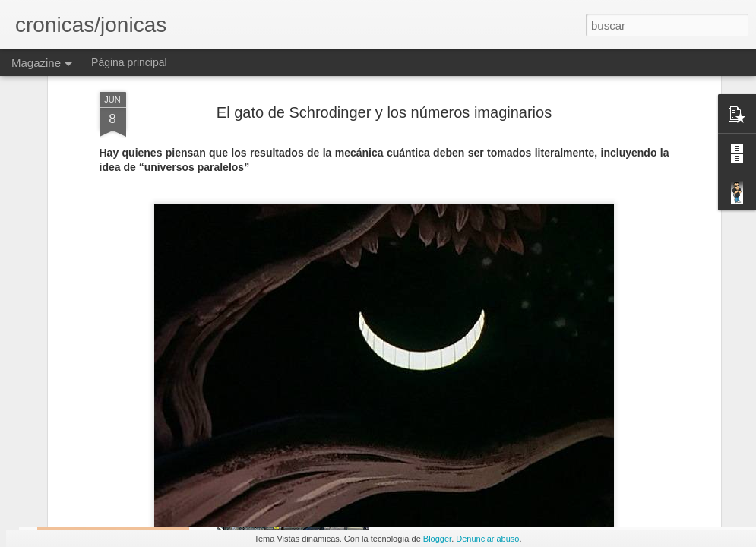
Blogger (437, 539)
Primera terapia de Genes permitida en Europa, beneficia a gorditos (476, 421)
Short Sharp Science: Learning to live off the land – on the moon (662, 414)
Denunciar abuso (487, 539)
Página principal (129, 62)
